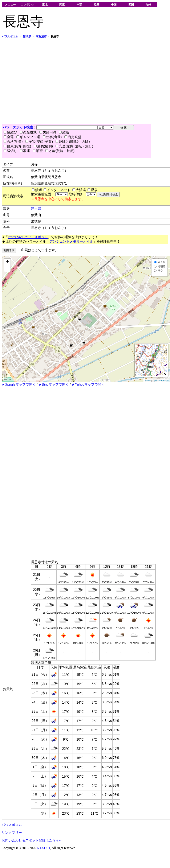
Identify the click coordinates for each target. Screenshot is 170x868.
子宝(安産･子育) (39, 142)
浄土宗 (36, 209)
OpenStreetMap (161, 380)
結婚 (64, 132)
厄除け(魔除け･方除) (73, 142)
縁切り (10, 151)
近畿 (97, 5)
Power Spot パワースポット (28, 237)
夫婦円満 (48, 132)
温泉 (94, 190)
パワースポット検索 (18, 127)
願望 (38, 151)
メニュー (10, 5)
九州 (148, 5)
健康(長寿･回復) (17, 146)
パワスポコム (12, 825)
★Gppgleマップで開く (19, 384)
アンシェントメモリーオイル (71, 241)
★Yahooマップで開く (88, 384)
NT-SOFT (44, 848)
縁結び (10, 132)
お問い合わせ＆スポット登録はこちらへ (32, 840)
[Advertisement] (39, 81)
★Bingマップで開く (54, 384)
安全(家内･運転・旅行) (74, 146)
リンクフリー (12, 833)
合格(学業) (13, 142)
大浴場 (81, 190)
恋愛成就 (28, 132)
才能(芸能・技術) (60, 151)
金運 (9, 137)
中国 (114, 5)
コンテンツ (28, 5)
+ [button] (7, 262)
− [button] (7, 268)
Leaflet (147, 380)
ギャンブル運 (28, 137)
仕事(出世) (52, 137)
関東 (62, 5)
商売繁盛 (73, 137)
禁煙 (39, 190)
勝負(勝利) (43, 146)
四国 (131, 5)
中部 (79, 5)
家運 (25, 151)
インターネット (59, 190)
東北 (45, 5)
